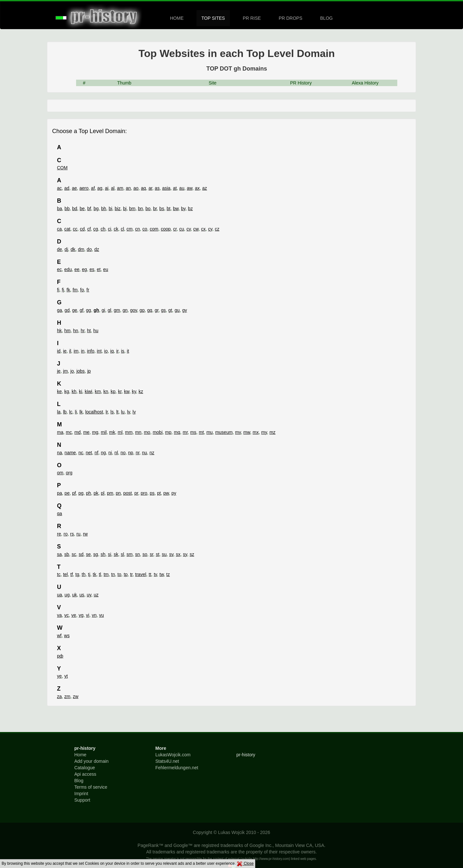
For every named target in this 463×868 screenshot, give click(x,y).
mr (185, 432)
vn (94, 615)
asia (166, 188)
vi (88, 615)
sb (67, 554)
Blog (79, 781)
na (60, 453)
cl (122, 229)
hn (76, 331)
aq (143, 188)
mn (138, 432)
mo (147, 432)
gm (117, 310)
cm (130, 229)
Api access (85, 774)
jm (66, 371)
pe (67, 493)
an (129, 188)
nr (138, 453)
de (60, 249)
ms (193, 432)
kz (141, 391)
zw (76, 696)
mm (129, 432)
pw (166, 493)
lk (81, 412)
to (119, 574)
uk (75, 595)
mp (168, 432)
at (175, 188)
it (128, 351)
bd (75, 209)
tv (155, 574)
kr (120, 391)
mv (238, 432)
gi (103, 310)
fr (88, 290)
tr (131, 574)
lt (117, 412)
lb (65, 412)
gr (157, 310)
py (174, 493)
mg (95, 432)
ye (59, 676)
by (183, 209)
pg (81, 493)
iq (112, 351)
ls (112, 412)
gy (185, 310)
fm (75, 290)
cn (137, 229)
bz (191, 209)
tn (113, 574)
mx (256, 432)
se (89, 554)
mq (177, 432)
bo (148, 209)
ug (67, 595)
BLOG (327, 18)
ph (89, 493)
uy (89, 595)
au (182, 188)
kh (74, 391)
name (70, 453)
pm (110, 493)
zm (68, 696)
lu (123, 412)
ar (151, 188)
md (78, 432)
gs (163, 310)
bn (141, 209)
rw (85, 534)
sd (81, 554)
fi (58, 290)
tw (162, 574)
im (76, 351)
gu (177, 310)
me (86, 432)
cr (175, 229)
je (59, 371)
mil (104, 432)
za (59, 696)
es (92, 269)
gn (125, 310)
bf (89, 209)
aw (190, 188)
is (123, 351)
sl (122, 554)
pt (159, 493)
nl (116, 453)
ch (103, 229)
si (109, 554)
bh (104, 209)
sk (116, 554)
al (113, 188)
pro (144, 493)
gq (150, 310)
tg (77, 574)
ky (134, 391)
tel (66, 574)
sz (192, 554)
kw (127, 391)
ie (65, 351)
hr (83, 331)
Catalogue (85, 768)
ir (117, 351)
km (98, 391)
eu (106, 269)
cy (210, 229)
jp (89, 371)
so (145, 554)
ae (74, 188)
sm (130, 554)
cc (75, 229)
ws (67, 636)
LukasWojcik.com (173, 755)
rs (72, 534)
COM (62, 168)
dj (66, 249)
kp (113, 391)
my (264, 432)
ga (60, 310)
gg (89, 310)
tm (106, 574)
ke (59, 391)
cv (189, 229)
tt (150, 574)
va (59, 615)
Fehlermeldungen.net (177, 768)
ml (120, 432)
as (157, 188)
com (154, 229)
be (82, 209)
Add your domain (92, 761)
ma (60, 432)
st (158, 554)
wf (59, 636)
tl (100, 574)
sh (103, 554)
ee (77, 269)
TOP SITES (213, 18)
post (128, 493)
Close (245, 863)
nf (96, 453)
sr (151, 554)
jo (72, 371)
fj (63, 290)
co (145, 229)
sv (171, 554)
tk (95, 574)
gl (109, 310)
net (89, 453)
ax (197, 188)
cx (203, 229)
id (59, 351)
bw (176, 209)
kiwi (89, 391)
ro (65, 534)
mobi (158, 432)
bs (162, 209)
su (164, 554)
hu (96, 331)
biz (118, 209)
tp (126, 574)
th (84, 574)
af (93, 188)
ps (152, 493)
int (99, 351)
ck (116, 229)
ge (75, 310)
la (59, 412)
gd (67, 310)
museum (224, 432)
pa (60, 493)
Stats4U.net (167, 761)
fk (68, 290)
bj (125, 209)
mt (201, 432)
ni (110, 453)
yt (66, 676)
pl (102, 493)
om (60, 473)
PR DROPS (291, 18)
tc (59, 574)
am (120, 188)
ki (81, 391)
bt (169, 209)
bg (96, 209)
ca (59, 229)
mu (209, 432)
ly (134, 412)
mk (112, 432)
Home (80, 755)
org (69, 473)
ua (60, 595)
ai (107, 188)
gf (82, 310)
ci (109, 229)
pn (118, 493)
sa (59, 554)
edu (68, 269)
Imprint (81, 794)
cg (96, 229)
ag (100, 188)
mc (69, 432)
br (155, 209)
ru (78, 534)
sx (178, 554)
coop (166, 229)
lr (107, 412)
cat (68, 229)
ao (136, 188)
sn (137, 554)
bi (111, 209)
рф (60, 656)
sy (185, 554)
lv (128, 412)
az (204, 188)
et (99, 269)
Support (82, 800)
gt (170, 310)
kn (106, 391)
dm (81, 249)
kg (67, 391)
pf (74, 493)
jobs (81, 371)
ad (67, 188)
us (82, 595)
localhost (94, 412)
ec (59, 269)
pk (96, 493)
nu (144, 453)
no (123, 453)
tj (89, 574)
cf (89, 229)
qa (60, 513)
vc (67, 615)
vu (102, 615)
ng (103, 453)
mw (247, 432)
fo (82, 290)
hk (59, 331)
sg (96, 554)
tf (72, 574)
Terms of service (91, 787)
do (89, 249)
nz (152, 453)
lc (71, 412)
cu (181, 229)
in (83, 351)
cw (196, 229)
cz (217, 229)
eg (85, 269)
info (91, 351)
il (70, 351)
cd (82, 229)
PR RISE (252, 18)
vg (81, 615)
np (131, 453)
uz (96, 595)
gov (134, 310)
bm (132, 209)
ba (60, 209)
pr (136, 493)
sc (74, 554)
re (59, 534)
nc (81, 453)
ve (74, 615)
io (106, 351)
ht (89, 331)
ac (59, 188)
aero (84, 188)
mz (272, 432)
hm (68, 331)
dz (97, 249)
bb (67, 209)
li (76, 412)
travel (141, 574)
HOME (177, 18)
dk (73, 249)
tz (168, 574)
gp (142, 310)
